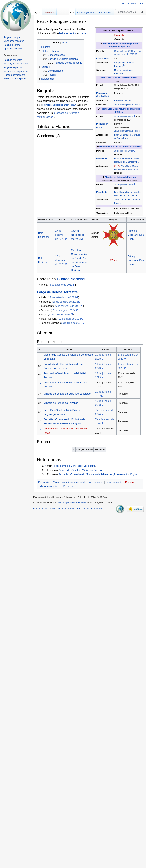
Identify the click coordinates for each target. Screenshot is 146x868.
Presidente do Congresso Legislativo (75, 466)
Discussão (49, 12)
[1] (124, 65)
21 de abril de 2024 (60, 314)
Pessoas (68, 486)
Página (36, 12)
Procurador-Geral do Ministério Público (119, 78)
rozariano (83, 33)
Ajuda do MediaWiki (14, 49)
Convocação (103, 58)
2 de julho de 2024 (71, 323)
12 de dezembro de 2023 (61, 260)
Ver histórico (105, 12)
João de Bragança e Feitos (127, 105)
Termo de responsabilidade (89, 508)
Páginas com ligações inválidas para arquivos (78, 482)
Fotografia (119, 35)
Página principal (12, 37)
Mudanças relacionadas (16, 64)
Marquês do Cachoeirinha (126, 162)
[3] (40, 430)
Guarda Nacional (71, 279)
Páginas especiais (13, 67)
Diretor (117, 166)
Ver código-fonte (86, 12)
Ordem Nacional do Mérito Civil (78, 235)
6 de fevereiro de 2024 (68, 306)
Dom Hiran (70, 105)
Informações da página (15, 79)
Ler (72, 12)
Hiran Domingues (122, 135)
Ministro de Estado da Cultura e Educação (120, 147)
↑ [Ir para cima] (46, 466)
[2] (40, 384)
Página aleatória (12, 45)
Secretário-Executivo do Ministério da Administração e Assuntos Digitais (99, 474)
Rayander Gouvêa (123, 100)
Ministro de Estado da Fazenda (120, 177)
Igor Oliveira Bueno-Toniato (127, 158)
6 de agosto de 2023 (61, 285)
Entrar (140, 3)
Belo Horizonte (114, 482)
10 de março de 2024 (63, 310)
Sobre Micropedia (66, 508)
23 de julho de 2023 (124, 116)
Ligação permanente (14, 75)
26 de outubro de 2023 (65, 302)
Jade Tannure (121, 200)
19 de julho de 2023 (124, 51)
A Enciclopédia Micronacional (72, 502)
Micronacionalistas (50, 486)
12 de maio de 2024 (70, 319)
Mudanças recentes (14, 41)
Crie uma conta (128, 3)
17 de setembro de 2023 (60, 235)
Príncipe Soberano (53, 105)
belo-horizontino (68, 33)
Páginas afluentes (13, 60)
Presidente (102, 158)
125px (113, 260)
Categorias (44, 482)
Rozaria (129, 482)
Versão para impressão (16, 71)
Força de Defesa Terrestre (57, 292)
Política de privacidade (44, 508)
